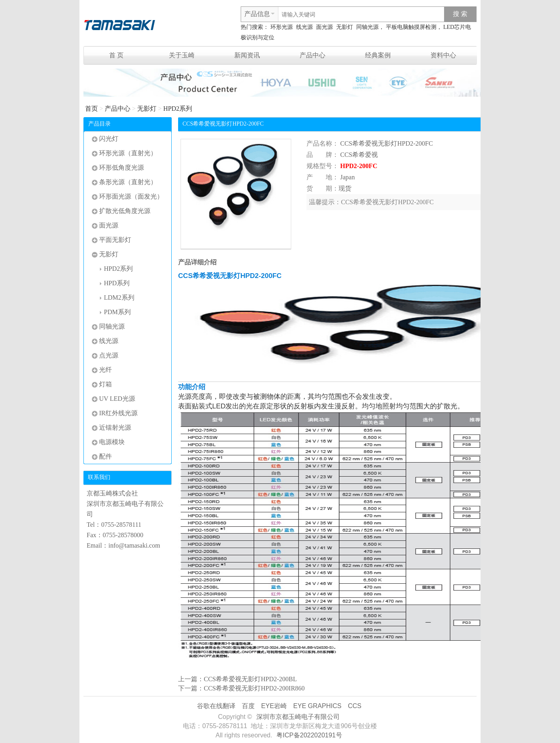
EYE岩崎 (274, 706)
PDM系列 (115, 312)
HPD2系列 (178, 109)
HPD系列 (115, 283)
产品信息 (257, 14)
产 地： (323, 177)
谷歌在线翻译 (216, 706)
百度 (248, 706)
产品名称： (323, 143)
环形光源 (282, 27)
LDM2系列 (117, 297)
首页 (91, 109)
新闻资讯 (247, 55)
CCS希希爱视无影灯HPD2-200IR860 (254, 688)
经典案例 (378, 55)
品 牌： (323, 155)
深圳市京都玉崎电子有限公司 (298, 717)
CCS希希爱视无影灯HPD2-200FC (387, 143)
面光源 (325, 27)
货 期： (323, 188)
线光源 (304, 27)
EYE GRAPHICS (317, 706)
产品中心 (312, 55)
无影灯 (345, 27)
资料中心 (443, 55)
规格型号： (323, 166)
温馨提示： (325, 202)
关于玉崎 (182, 55)
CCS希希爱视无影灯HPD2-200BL (250, 679)
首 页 (116, 55)
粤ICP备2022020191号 (309, 735)
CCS (355, 706)
